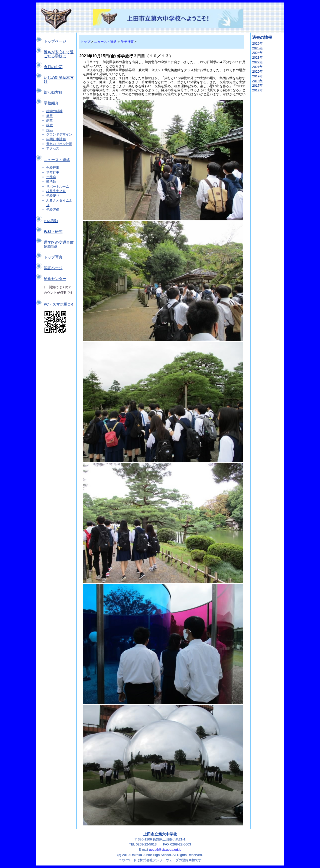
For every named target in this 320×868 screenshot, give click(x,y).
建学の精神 (54, 111)
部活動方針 (53, 92)
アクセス (53, 148)
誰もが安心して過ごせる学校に (59, 54)
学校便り (53, 196)
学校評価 (53, 210)
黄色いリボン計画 (59, 144)
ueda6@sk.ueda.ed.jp (165, 850)
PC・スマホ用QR (58, 304)
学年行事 (53, 172)
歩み (49, 130)
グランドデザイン (59, 134)
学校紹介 (51, 103)
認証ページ (53, 268)
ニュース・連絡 (57, 160)
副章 (49, 120)
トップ (85, 42)
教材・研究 (53, 232)
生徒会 (51, 177)
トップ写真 (53, 257)
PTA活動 (51, 221)
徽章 (49, 116)
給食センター (55, 279)
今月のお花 (53, 67)
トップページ (55, 41)
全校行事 (53, 168)
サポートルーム (58, 186)
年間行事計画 (56, 139)
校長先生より (56, 191)
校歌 (49, 125)
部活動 (51, 182)
